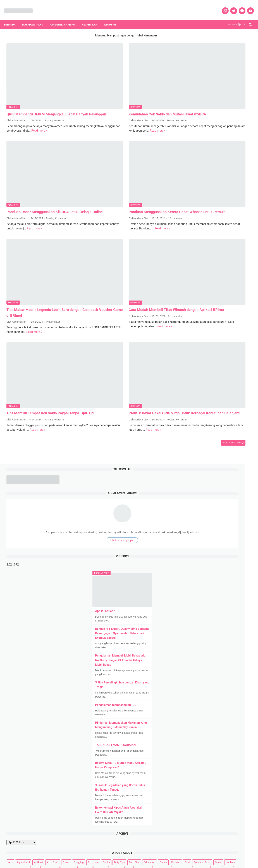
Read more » (75, 112)
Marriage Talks (35, 19)
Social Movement (210, 515)
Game (211, 454)
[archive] (199, 414)
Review (241, 502)
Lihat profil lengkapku (218, 111)
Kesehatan (225, 468)
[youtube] (248, 7)
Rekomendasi (214, 502)
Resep (230, 502)
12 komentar (138, 185)
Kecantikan (92, 19)
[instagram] (222, 7)
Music (221, 481)
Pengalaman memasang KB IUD (211, 276)
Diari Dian (192, 447)
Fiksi (244, 447)
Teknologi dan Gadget (198, 529)
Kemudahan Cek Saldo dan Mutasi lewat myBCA (130, 90)
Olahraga (222, 488)
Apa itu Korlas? (201, 182)
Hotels (214, 461)
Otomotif (236, 488)
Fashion (233, 447)
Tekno (221, 522)
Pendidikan (217, 495)
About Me (113, 19)
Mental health (194, 481)
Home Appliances (196, 461)
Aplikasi (216, 434)
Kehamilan (209, 468)
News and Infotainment (199, 488)
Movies (210, 481)
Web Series (235, 529)
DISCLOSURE (129, 859)
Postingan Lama (159, 378)
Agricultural (201, 434)
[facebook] (239, 7)
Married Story (241, 474)
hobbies (223, 454)
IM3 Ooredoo (229, 461)
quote (199, 502)
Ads (188, 434)
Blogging (191, 440)
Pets (230, 495)
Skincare (191, 515)
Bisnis (244, 434)
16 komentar (53, 267)
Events (221, 447)
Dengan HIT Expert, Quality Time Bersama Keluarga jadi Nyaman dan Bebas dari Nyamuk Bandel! (218, 204)
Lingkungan (202, 474)
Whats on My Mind (197, 536)
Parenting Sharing (65, 19)
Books (219, 440)
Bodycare (206, 440)
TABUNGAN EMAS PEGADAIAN (211, 316)
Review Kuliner (194, 509)
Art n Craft (231, 434)
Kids (189, 474)
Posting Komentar (55, 102)
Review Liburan (215, 509)
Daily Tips (232, 440)
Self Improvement (238, 509)
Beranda (12, 19)
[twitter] (231, 7)
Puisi (189, 502)
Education (207, 447)
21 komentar (138, 267)
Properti (241, 495)
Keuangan (13, 83)
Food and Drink (195, 454)
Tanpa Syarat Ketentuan (200, 522)
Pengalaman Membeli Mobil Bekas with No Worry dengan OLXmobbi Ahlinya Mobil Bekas (216, 231)
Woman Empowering (223, 536)
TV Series (220, 529)
